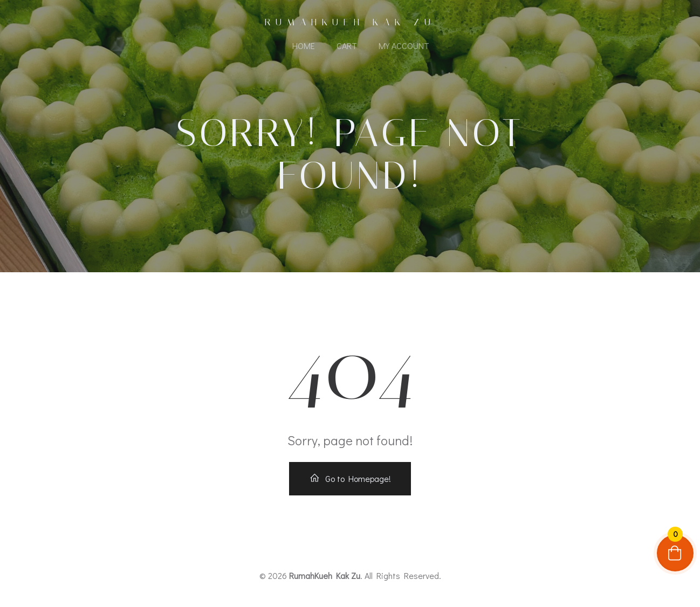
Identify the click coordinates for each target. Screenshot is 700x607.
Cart (347, 46)
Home (304, 46)
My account (404, 46)
